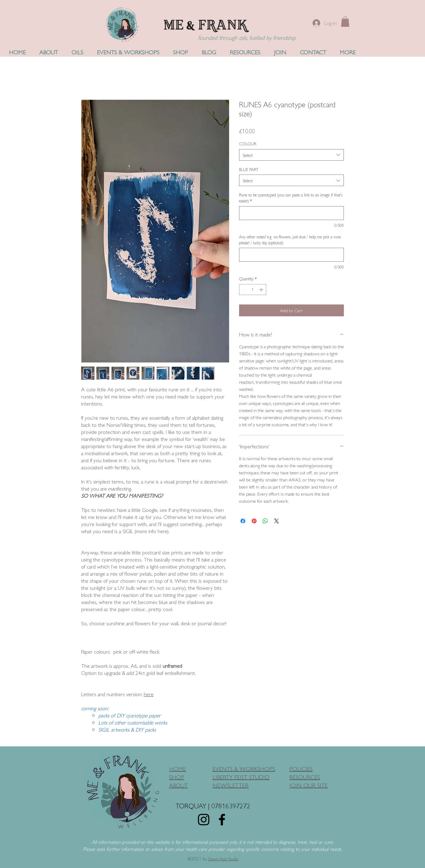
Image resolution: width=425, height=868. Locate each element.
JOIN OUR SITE (308, 785)
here (149, 694)
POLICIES (301, 768)
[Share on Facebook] (243, 521)
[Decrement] (244, 290)
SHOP (177, 777)
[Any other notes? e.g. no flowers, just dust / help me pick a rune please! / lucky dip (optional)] (291, 255)
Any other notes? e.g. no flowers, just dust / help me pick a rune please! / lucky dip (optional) (290, 240)
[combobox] (291, 155)
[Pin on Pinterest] (254, 521)
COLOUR (248, 144)
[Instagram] (204, 820)
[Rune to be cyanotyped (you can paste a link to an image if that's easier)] (291, 213)
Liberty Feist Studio (223, 859)
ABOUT (178, 785)
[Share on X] (277, 521)
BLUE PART (249, 169)
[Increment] (262, 290)
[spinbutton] (253, 290)
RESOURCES (305, 777)
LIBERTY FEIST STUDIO (241, 777)
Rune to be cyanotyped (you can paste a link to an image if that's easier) (291, 198)
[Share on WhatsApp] (265, 521)
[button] (345, 22)
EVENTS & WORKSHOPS (244, 768)
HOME (178, 768)
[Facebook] (222, 820)
